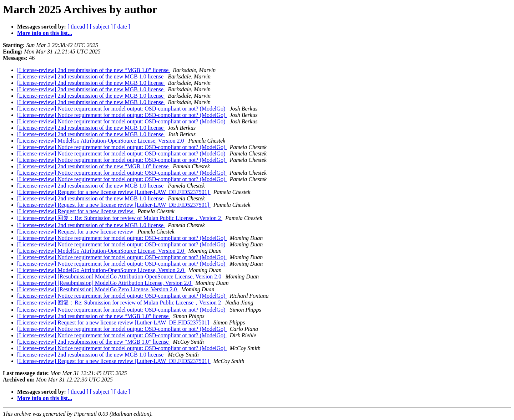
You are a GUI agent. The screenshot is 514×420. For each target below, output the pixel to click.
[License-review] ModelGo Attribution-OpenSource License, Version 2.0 (101, 141)
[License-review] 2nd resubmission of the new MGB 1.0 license (91, 76)
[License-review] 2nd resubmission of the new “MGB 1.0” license (94, 70)
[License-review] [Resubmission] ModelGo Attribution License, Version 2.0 (105, 283)
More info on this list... (45, 33)
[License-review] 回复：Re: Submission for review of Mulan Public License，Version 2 (120, 218)
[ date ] (122, 27)
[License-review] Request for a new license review (76, 211)
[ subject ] (101, 27)
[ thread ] (78, 27)
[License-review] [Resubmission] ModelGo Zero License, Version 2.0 (98, 289)
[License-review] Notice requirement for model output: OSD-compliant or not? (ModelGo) (122, 109)
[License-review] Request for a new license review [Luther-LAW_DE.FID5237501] (114, 192)
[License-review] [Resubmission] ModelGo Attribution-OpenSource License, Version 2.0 (120, 276)
